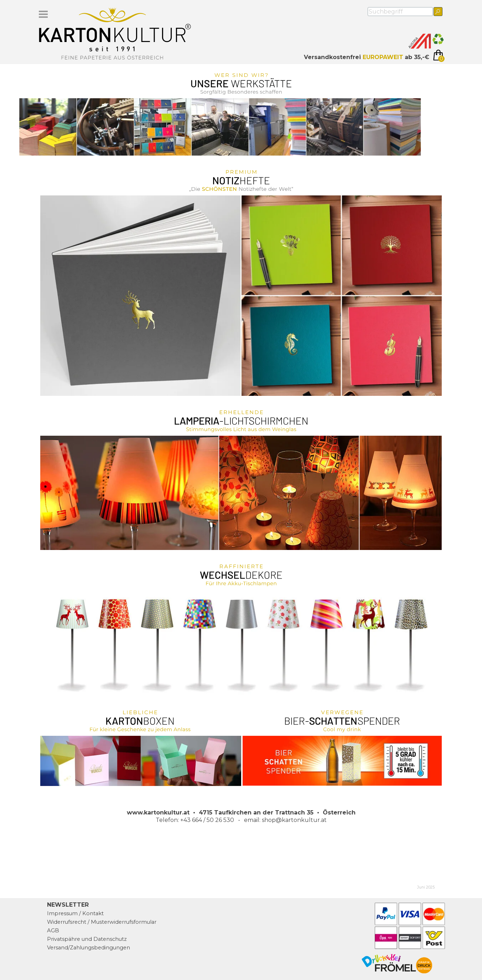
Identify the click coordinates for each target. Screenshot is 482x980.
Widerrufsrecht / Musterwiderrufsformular (102, 922)
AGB (53, 931)
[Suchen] (438, 12)
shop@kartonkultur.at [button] (294, 820)
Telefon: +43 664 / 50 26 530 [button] (195, 820)
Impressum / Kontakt (75, 913)
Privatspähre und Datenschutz (87, 939)
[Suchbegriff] (400, 12)
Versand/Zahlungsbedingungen (89, 948)
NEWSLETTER (68, 905)
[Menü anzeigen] (43, 14)
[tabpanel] (353, 57)
